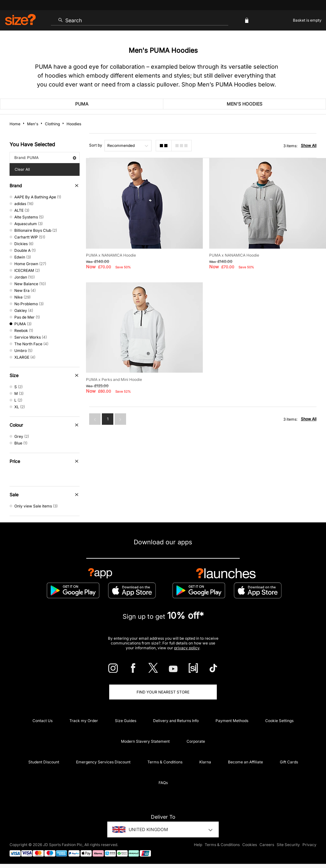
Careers (267, 845)
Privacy (309, 845)
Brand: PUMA (45, 158)
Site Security (288, 845)
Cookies (250, 845)
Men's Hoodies (244, 104)
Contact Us (43, 721)
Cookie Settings (279, 721)
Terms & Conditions (165, 762)
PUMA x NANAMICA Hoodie (111, 255)
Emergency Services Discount (103, 762)
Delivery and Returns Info (176, 721)
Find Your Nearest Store (163, 692)
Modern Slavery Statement (145, 741)
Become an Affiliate (245, 762)
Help (198, 845)
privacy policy (187, 648)
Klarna (205, 762)
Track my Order (84, 721)
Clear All (22, 169)
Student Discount (44, 762)
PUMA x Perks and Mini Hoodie (114, 379)
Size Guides (126, 721)
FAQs (163, 783)
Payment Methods (232, 721)
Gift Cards (289, 762)
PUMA (82, 104)
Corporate (196, 741)
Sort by (96, 145)
